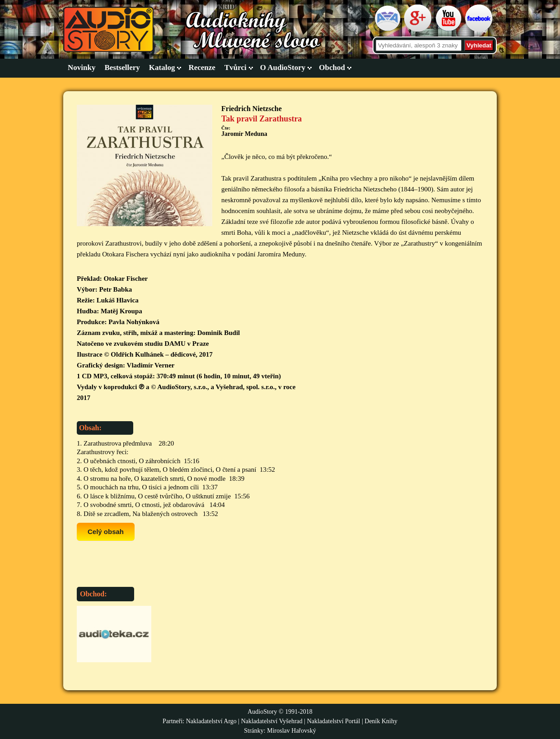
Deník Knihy (381, 721)
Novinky (82, 67)
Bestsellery (122, 67)
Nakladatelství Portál (334, 721)
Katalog (162, 67)
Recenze (202, 67)
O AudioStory (283, 67)
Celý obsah (106, 532)
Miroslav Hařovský (292, 731)
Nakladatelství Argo (211, 721)
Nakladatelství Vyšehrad (273, 721)
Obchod (332, 67)
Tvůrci (236, 67)
